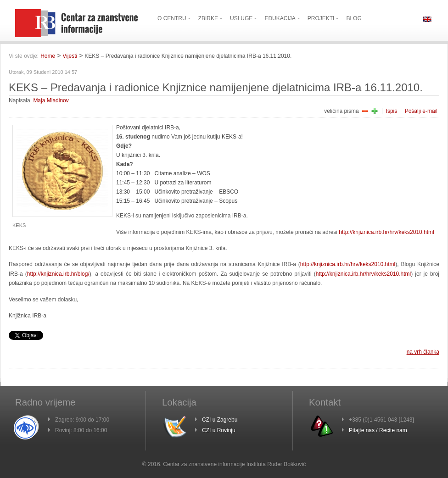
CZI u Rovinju (219, 430)
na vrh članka (423, 352)
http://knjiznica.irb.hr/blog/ (58, 274)
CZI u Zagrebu (220, 420)
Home (48, 56)
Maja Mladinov (51, 100)
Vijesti (70, 56)
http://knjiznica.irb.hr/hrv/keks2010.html (386, 232)
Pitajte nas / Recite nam (378, 430)
